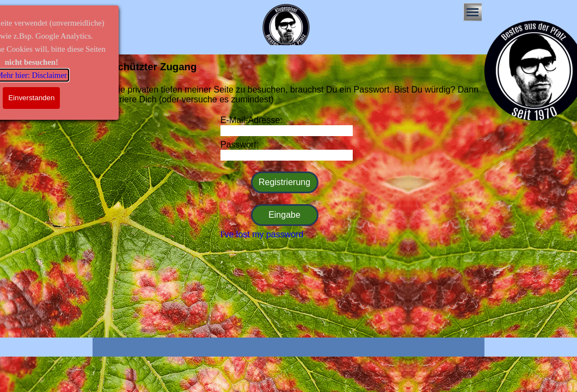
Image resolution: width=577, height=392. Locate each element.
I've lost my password (262, 234)
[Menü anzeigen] (472, 12)
